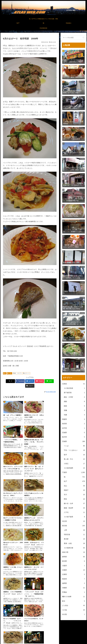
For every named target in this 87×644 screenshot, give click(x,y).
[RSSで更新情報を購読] (47, 630)
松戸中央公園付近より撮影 (59, 642)
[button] (52, 381)
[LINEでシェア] (43, 381)
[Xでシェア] (7, 381)
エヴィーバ (27, 373)
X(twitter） (74, 639)
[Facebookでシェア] (16, 381)
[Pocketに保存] (34, 381)
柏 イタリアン (18, 373)
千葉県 (10, 373)
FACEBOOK (81, 639)
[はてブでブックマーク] (25, 381)
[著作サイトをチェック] (40, 630)
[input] (73, 38)
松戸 (65, 639)
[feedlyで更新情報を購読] (43, 630)
